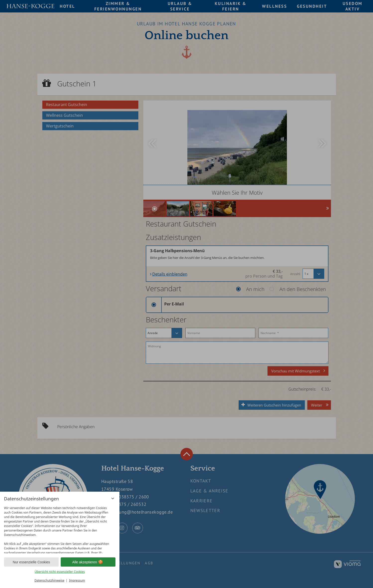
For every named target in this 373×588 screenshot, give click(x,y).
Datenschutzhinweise (50, 580)
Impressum (77, 580)
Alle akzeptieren (88, 562)
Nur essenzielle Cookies (31, 562)
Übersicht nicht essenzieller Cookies (60, 572)
